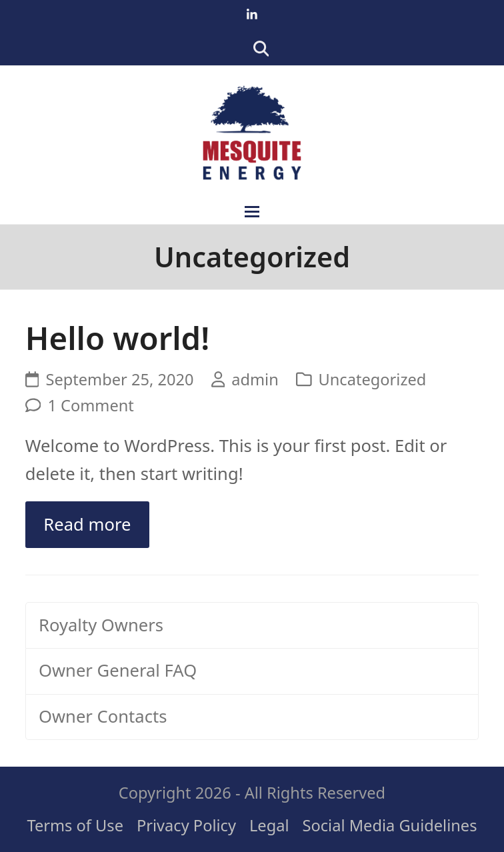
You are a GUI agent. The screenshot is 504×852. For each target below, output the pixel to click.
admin (255, 379)
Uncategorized (373, 379)
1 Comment (90, 405)
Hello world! (117, 338)
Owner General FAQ (118, 670)
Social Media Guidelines (390, 825)
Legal (269, 825)
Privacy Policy (186, 825)
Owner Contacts (103, 716)
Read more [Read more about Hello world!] (87, 524)
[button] (252, 212)
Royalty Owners (101, 625)
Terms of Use (75, 825)
